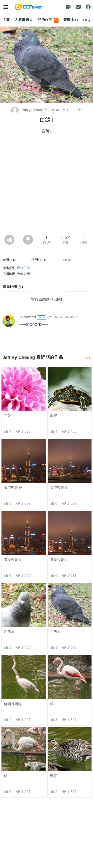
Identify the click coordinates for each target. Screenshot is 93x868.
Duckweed (27, 317)
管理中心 (71, 20)
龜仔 (54, 416)
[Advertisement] (46, 186)
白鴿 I (55, 632)
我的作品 (48, 20)
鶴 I (7, 776)
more (86, 357)
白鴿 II (9, 632)
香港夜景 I (58, 560)
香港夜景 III (59, 488)
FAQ (87, 20)
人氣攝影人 (24, 20)
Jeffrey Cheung (27, 110)
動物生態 (24, 268)
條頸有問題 (13, 704)
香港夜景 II (12, 560)
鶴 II (53, 704)
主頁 (6, 20)
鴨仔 (54, 776)
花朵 (7, 416)
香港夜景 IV (13, 488)
